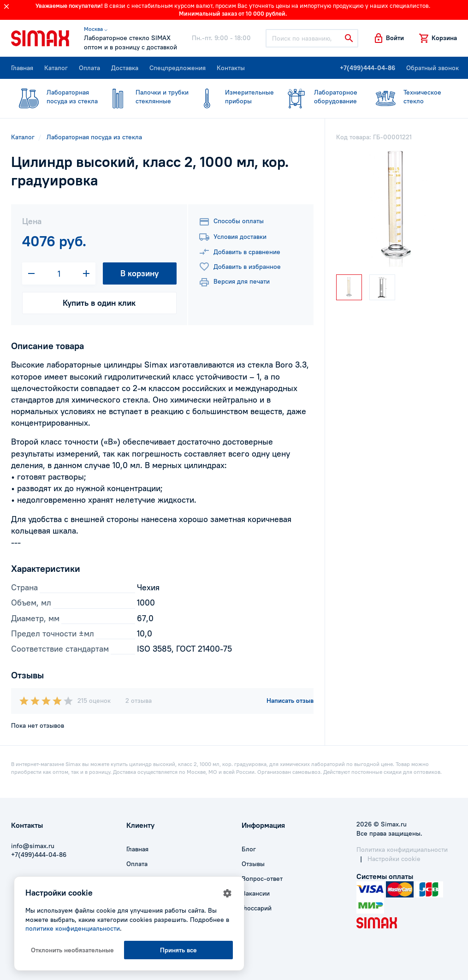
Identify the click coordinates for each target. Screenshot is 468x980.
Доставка (125, 68)
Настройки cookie (394, 859)
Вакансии (256, 893)
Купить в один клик (99, 303)
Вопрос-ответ (262, 879)
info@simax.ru (33, 846)
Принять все (178, 950)
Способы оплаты (231, 222)
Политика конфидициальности (402, 849)
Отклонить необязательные (72, 950)
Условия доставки (233, 237)
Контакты (231, 68)
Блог (249, 849)
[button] (388, 38)
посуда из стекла (54, 97)
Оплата (89, 68)
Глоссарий (257, 908)
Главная (22, 68)
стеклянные (144, 97)
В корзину (139, 273)
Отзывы (253, 864)
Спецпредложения (178, 68)
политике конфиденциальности (73, 928)
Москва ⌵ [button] (96, 29)
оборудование (318, 97)
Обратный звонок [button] (432, 68)
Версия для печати (234, 282)
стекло (407, 97)
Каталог (56, 68)
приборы (232, 97)
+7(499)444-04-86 (367, 68)
